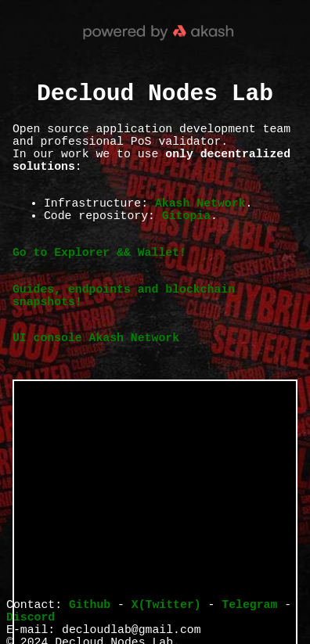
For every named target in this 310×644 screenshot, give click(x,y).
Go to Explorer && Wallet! (99, 285)
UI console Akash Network (96, 386)
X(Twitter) (166, 606)
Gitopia (186, 242)
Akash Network (200, 226)
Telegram (249, 606)
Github (90, 606)
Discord (31, 622)
